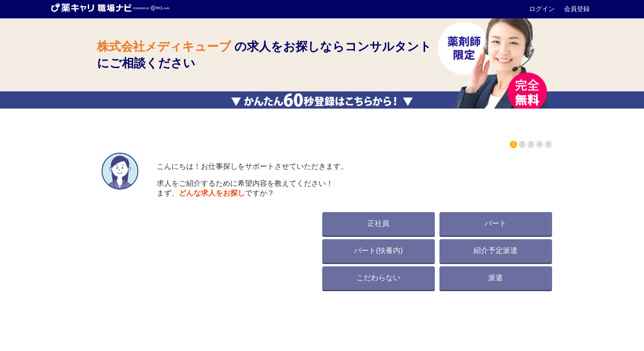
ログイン (543, 9)
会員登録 (577, 9)
